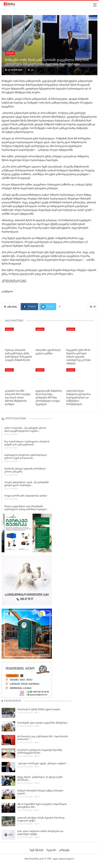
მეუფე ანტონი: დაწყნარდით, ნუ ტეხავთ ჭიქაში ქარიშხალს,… (40, 778)
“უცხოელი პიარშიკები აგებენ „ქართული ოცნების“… (43, 763)
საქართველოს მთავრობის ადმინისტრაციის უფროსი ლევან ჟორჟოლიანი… (26, 458)
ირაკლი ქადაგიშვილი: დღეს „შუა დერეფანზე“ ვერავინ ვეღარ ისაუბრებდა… (27, 485)
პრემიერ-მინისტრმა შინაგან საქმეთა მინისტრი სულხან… (40, 792)
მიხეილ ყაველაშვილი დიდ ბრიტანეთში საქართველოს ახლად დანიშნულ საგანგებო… (27, 509)
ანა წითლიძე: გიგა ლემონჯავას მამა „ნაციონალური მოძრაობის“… (43, 738)
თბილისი (10, 53)
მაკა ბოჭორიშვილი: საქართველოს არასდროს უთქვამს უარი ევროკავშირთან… (27, 444)
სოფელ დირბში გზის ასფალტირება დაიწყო (26, 497)
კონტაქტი (64, 850)
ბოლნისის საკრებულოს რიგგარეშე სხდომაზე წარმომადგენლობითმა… (40, 751)
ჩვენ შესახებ (36, 850)
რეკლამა (51, 850)
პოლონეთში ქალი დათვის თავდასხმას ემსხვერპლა (42, 723)
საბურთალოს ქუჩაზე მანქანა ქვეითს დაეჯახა (39, 709)
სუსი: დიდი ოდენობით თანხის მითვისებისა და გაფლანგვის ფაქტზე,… (40, 833)
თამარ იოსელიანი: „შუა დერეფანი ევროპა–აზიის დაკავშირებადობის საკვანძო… (26, 431)
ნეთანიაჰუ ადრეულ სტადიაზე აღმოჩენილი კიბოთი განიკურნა (25, 472)
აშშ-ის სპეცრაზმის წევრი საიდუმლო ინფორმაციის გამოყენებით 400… (42, 805)
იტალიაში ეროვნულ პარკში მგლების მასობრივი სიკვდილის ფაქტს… (41, 819)
